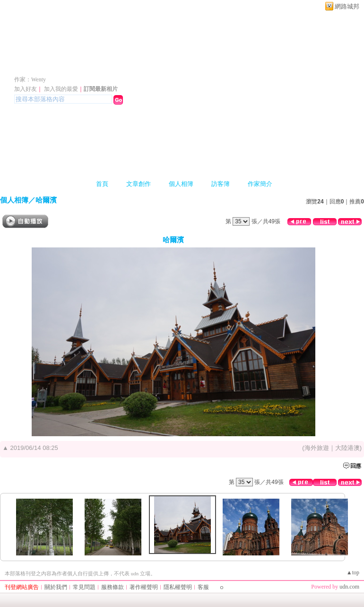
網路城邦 (347, 6)
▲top (353, 572)
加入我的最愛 (61, 89)
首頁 (102, 184)
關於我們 (56, 587)
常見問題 (84, 587)
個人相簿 (181, 184)
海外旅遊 (317, 448)
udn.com (349, 587)
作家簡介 (260, 184)
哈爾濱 (46, 200)
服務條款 (113, 587)
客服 (203, 587)
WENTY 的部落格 (67, 66)
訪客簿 (221, 184)
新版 (160, 66)
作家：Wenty (30, 79)
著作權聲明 (144, 587)
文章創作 (139, 184)
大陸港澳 (347, 448)
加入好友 (26, 89)
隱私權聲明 (178, 587)
